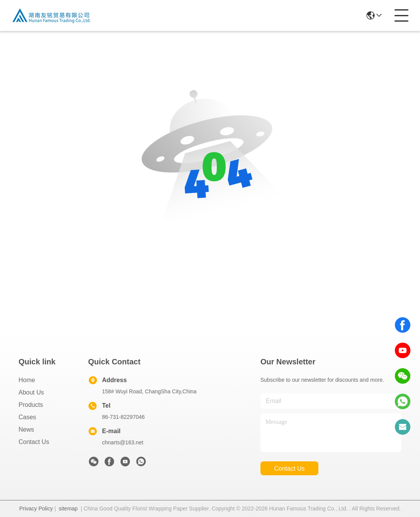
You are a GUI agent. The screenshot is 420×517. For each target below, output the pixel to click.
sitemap (68, 508)
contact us (289, 469)
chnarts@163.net (123, 442)
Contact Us (34, 442)
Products (31, 405)
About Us (31, 392)
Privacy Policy (36, 508)
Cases (27, 417)
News (26, 429)
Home (27, 380)
